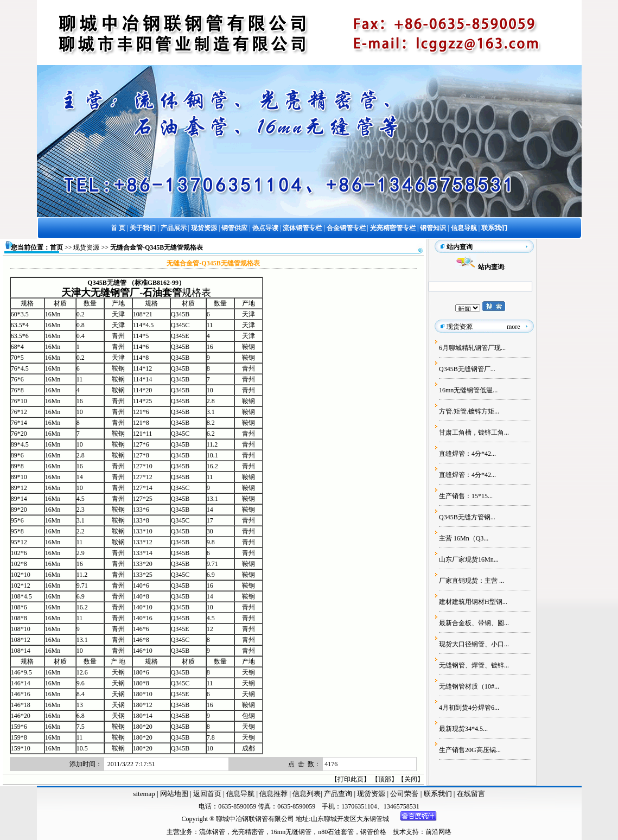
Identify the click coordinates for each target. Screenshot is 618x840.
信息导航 (240, 794)
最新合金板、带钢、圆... (474, 623)
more (514, 327)
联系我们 (439, 794)
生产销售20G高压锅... (470, 750)
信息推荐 (273, 794)
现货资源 (86, 247)
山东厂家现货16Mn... (469, 559)
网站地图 (174, 794)
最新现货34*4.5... (463, 729)
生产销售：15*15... (466, 496)
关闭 (411, 779)
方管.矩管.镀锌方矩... (469, 411)
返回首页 (206, 794)
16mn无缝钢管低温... (468, 390)
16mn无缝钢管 (291, 832)
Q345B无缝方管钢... (467, 517)
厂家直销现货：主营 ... (472, 581)
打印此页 (351, 779)
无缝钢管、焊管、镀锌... (474, 665)
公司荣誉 (405, 794)
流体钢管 (212, 832)
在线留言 (471, 794)
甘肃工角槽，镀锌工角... (474, 432)
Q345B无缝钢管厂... (467, 369)
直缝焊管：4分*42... (467, 454)
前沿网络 (438, 832)
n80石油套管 (336, 832)
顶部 (385, 779)
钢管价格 (373, 832)
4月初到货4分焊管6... (469, 708)
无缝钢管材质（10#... (469, 686)
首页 (56, 247)
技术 (399, 832)
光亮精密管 (248, 832)
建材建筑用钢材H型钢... (473, 602)
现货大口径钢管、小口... (474, 644)
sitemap (144, 794)
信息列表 (307, 794)
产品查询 (339, 794)
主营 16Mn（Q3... (464, 538)
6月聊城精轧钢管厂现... (472, 348)
